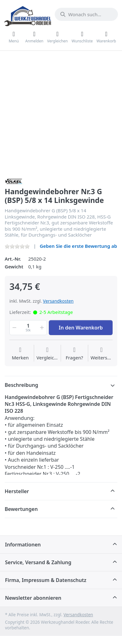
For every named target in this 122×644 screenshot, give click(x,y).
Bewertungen (21, 509)
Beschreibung (21, 385)
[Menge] (28, 328)
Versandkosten (58, 301)
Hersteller (17, 491)
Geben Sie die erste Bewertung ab (78, 246)
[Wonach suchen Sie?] (86, 14)
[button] (14, 328)
